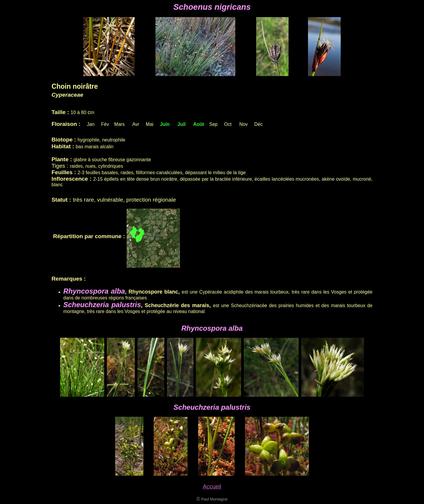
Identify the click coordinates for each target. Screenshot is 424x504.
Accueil (212, 486)
